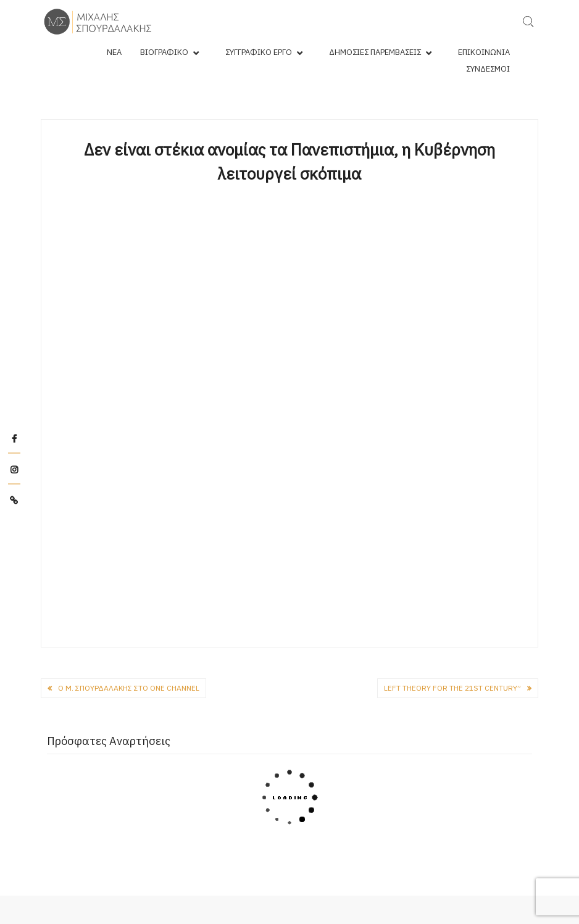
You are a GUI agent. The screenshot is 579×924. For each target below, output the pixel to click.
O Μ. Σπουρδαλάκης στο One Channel (129, 688)
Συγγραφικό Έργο (259, 52)
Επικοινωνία (484, 52)
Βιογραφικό (164, 52)
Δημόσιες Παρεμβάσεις (375, 52)
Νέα (114, 52)
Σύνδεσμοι (488, 69)
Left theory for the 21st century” (452, 688)
